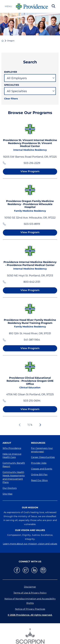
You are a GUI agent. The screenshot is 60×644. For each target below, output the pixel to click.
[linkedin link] (34, 570)
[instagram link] (43, 570)
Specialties (12, 85)
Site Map (7, 494)
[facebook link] (17, 570)
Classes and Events (42, 469)
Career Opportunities (43, 457)
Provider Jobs (39, 463)
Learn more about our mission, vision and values (30, 544)
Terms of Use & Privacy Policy (30, 593)
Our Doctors (10, 488)
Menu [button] (8, 6)
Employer (11, 72)
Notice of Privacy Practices (30, 609)
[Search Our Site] (53, 6)
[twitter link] (26, 570)
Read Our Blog (39, 480)
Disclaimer (30, 587)
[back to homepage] (3, 41)
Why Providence (12, 448)
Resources (38, 443)
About (7, 443)
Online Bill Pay (39, 475)
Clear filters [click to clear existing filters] (11, 99)
